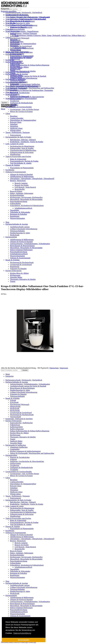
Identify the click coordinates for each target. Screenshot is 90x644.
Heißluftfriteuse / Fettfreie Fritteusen (23, 33)
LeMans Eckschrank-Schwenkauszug (24, 78)
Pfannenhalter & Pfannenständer (22, 56)
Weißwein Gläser (16, 128)
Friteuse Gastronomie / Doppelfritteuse (24, 31)
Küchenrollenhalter (17, 195)
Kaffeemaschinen (16, 61)
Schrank (13, 34)
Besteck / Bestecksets (18, 181)
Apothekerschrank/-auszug (20, 227)
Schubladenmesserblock (23, 208)
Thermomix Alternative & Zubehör (23, 71)
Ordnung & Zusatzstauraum (20, 258)
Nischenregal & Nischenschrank (22, 48)
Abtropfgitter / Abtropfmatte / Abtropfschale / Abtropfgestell (32, 179)
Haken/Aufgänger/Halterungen (21, 250)
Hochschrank (15, 44)
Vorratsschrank (15, 50)
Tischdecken (15, 101)
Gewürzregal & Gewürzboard (21, 46)
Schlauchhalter (15, 203)
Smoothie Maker (16, 77)
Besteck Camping (21, 183)
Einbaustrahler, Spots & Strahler (22, 148)
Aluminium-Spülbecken (19, 82)
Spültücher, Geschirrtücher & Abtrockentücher (27, 97)
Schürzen (13, 95)
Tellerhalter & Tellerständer (20, 212)
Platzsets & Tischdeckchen (20, 93)
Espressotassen (15, 135)
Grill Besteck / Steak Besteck (25, 187)
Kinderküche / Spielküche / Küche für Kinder (27, 142)
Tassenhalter (15, 210)
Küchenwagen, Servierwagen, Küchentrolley (26, 197)
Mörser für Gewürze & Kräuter (21, 111)
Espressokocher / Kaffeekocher (21, 57)
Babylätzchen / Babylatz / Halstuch (23, 140)
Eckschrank (14, 36)
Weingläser (14, 126)
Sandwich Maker (16, 75)
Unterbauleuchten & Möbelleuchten (23, 150)
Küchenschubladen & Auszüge (17, 74)
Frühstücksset (15, 59)
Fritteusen (9, 29)
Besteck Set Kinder (22, 185)
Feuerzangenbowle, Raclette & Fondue (24, 161)
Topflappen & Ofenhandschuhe (21, 103)
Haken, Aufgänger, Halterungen (22, 193)
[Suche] (11, 9)
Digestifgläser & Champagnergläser (23, 44)
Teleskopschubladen (17, 29)
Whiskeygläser (15, 130)
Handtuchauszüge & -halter (20, 23)
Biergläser (14, 116)
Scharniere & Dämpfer (18, 27)
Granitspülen (15, 84)
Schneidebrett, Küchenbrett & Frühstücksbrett (27, 206)
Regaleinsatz (15, 216)
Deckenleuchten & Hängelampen (22, 146)
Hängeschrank (15, 40)
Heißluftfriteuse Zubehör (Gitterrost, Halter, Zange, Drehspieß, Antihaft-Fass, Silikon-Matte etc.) (50, 35)
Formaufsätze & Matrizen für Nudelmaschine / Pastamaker (32, 90)
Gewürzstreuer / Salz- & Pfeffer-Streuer (25, 109)
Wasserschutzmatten (17, 218)
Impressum (64, 368)
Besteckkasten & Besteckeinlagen (22, 21)
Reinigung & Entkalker (18, 214)
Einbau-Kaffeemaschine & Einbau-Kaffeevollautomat (30, 65)
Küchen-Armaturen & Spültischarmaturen (25, 86)
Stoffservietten (15, 99)
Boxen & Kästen (16, 191)
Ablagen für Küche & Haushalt (21, 174)
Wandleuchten (15, 154)
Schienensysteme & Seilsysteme (22, 152)
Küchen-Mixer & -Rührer (19, 67)
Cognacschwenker (17, 118)
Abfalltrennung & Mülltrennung (22, 176)
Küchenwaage (15, 69)
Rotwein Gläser (16, 122)
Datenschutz (54, 368)
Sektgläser (14, 124)
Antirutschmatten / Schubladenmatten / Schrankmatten (30, 17)
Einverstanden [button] (24, 640)
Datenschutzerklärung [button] (22, 633)
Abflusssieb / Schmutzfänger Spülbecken (25, 84)
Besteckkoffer (20, 189)
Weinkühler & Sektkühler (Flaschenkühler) (21, 98)
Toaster (13, 73)
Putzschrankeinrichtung (19, 201)
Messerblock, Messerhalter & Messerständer (26, 199)
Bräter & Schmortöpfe (18, 159)
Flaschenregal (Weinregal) (20, 38)
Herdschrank (15, 42)
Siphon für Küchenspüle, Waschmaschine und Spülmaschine (32, 88)
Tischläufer (14, 105)
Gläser (8, 37)
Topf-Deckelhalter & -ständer (21, 163)
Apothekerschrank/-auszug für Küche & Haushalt (28, 76)
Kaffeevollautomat (17, 63)
